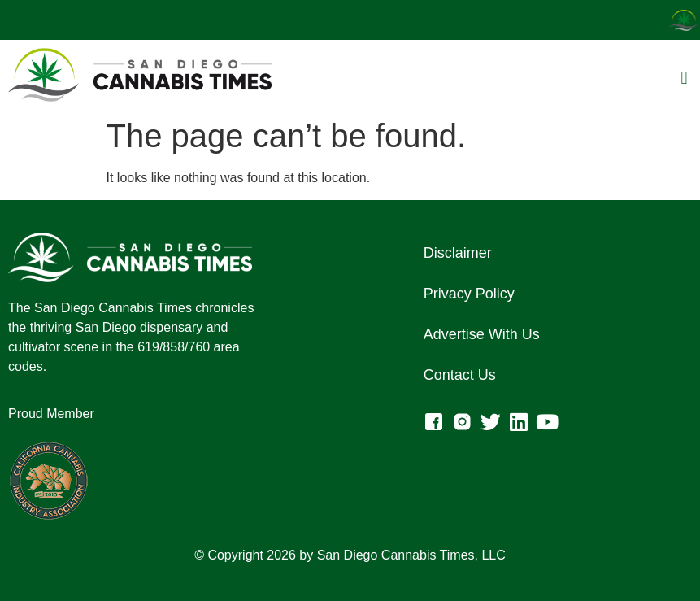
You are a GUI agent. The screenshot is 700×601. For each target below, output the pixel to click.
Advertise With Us (482, 334)
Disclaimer (458, 253)
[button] (684, 78)
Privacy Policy (469, 294)
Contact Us (460, 375)
